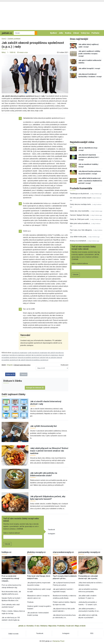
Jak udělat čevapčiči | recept (89, 68)
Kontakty (30, 626)
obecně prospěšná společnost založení (32, 358)
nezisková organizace (20, 353)
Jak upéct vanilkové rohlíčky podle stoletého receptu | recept (89, 54)
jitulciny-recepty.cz (36, 552)
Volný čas (85, 33)
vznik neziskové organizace (38, 353)
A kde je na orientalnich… (79, 241)
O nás (37, 626)
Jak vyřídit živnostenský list (43, 426)
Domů (4, 39)
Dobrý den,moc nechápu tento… (81, 204)
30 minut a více (22, 52)
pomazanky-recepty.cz (89, 552)
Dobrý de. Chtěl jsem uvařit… (80, 219)
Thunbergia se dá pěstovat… (80, 194)
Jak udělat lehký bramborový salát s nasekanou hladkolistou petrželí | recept (90, 181)
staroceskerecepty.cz (63, 552)
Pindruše (30, 602)
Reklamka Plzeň (59, 641)
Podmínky (61, 626)
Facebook (51, 530)
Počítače (95, 33)
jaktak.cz (22, 626)
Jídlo (61, 33)
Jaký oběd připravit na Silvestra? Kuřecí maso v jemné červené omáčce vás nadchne (49, 451)
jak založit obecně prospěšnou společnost (33, 360)
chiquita (10, 365)
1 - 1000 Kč (11, 52)
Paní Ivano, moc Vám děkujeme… (81, 230)
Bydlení (53, 33)
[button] (35, 74)
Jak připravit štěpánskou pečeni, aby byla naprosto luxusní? (48, 498)
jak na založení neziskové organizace (45, 355)
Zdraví (76, 33)
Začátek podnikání (14, 39)
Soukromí (70, 626)
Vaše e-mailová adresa (11, 533)
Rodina (68, 33)
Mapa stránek (80, 626)
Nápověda (52, 626)
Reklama (44, 626)
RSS (92, 633)
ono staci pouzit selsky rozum (81, 198)
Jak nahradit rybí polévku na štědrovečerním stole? (44, 474)
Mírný (4, 52)
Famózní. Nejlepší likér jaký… (80, 215)
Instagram (51, 534)
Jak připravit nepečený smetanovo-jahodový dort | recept (89, 157)
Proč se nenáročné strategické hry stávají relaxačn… (10, 578)
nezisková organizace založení (20, 355)
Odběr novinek (13, 634)
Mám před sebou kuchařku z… (80, 223)
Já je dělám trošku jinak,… (79, 237)
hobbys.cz (6, 552)
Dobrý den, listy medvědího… (80, 211)
